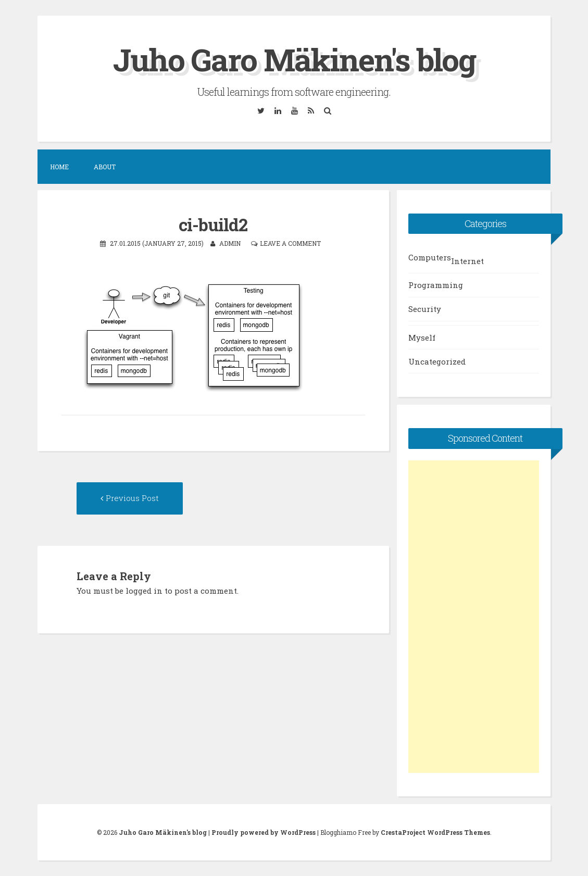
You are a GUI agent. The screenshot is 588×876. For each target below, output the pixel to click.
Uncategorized (437, 361)
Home (59, 167)
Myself (422, 337)
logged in (144, 591)
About (105, 167)
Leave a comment (290, 243)
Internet (467, 261)
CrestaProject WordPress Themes (435, 832)
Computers (430, 257)
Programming (436, 285)
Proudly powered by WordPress (264, 832)
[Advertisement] (474, 617)
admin (230, 243)
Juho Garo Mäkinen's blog (294, 59)
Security (425, 309)
